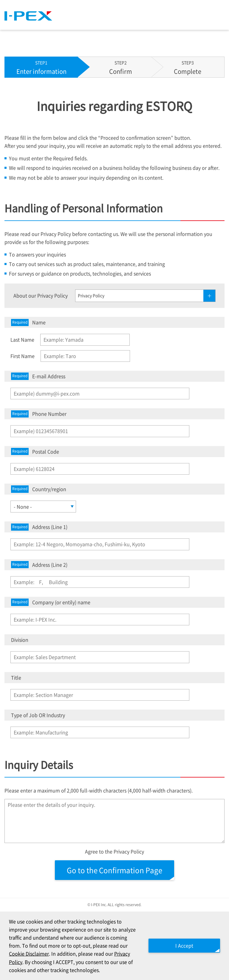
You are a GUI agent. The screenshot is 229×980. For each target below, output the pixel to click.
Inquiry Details (39, 765)
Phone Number (39, 414)
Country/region (39, 489)
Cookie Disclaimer (29, 953)
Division (20, 640)
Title (16, 677)
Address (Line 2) (39, 565)
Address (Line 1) (39, 527)
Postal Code (35, 452)
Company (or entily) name (51, 602)
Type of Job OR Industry (38, 715)
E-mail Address (38, 376)
